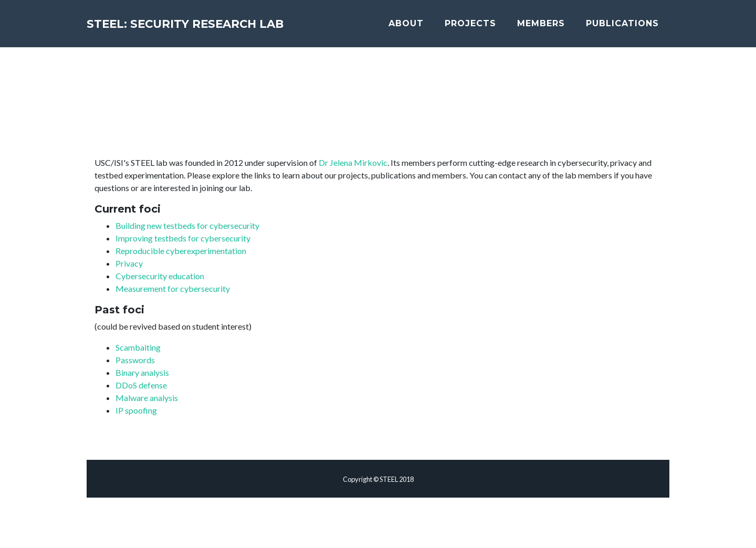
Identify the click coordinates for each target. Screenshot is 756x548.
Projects (484, 28)
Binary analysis (142, 372)
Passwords (135, 360)
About (420, 28)
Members (555, 28)
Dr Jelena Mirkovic (353, 162)
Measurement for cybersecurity (173, 288)
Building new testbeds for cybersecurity (187, 225)
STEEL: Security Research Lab (235, 28)
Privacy (129, 263)
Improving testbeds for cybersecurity (183, 238)
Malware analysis (147, 398)
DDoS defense (141, 385)
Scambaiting (138, 347)
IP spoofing (136, 410)
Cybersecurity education (160, 276)
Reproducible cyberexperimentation (181, 251)
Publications (636, 28)
